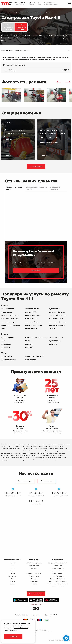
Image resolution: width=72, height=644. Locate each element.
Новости (12, 568)
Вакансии (12, 582)
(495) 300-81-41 (49, 3)
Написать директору (36, 594)
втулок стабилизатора (10, 319)
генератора (6, 344)
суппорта (53, 344)
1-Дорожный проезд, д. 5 (20, 5)
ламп (3, 328)
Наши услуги (34, 559)
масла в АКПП (31, 312)
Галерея (12, 571)
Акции (12, 566)
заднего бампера (8, 322)
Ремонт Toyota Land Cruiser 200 (58, 582)
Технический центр (12, 559)
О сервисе (12, 563)
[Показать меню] (69, 3)
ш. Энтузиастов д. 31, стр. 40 (51, 5)
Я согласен (13, 636)
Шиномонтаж (34, 582)
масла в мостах (31, 319)
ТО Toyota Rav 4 (58, 574)
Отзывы (12, 574)
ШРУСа (52, 328)
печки (28, 341)
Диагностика (7, 356)
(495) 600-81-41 (34, 3)
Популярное (58, 559)
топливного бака (56, 319)
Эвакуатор (34, 584)
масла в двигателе (33, 315)
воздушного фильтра (10, 315)
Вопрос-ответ (12, 576)
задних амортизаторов (11, 325)
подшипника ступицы (34, 325)
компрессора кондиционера (37, 338)
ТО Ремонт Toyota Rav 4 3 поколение (8, 27)
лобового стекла (32, 309)
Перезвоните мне (47, 481)
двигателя (6, 347)
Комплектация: (7, 51)
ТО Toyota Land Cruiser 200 (58, 571)
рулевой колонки (56, 338)
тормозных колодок (57, 325)
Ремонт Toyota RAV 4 (58, 587)
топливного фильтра (57, 322)
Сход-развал (31, 360)
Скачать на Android (36, 604)
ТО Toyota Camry (58, 566)
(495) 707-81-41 (20, 3)
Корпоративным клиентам (34, 574)
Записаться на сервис (25, 481)
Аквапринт (34, 579)
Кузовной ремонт (8, 338)
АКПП (4, 341)
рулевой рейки (55, 341)
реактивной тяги (32, 328)
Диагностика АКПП (9, 360)
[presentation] (59, 83)
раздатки (29, 347)
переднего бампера (33, 322)
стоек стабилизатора (58, 315)
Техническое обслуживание (34, 563)
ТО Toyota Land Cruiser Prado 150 (58, 563)
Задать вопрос (36, 270)
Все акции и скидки (36, 166)
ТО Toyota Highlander (58, 568)
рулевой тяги (54, 309)
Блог (12, 579)
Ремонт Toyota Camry (58, 576)
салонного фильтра (57, 312)
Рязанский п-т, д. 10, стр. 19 (36, 5)
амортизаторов (8, 309)
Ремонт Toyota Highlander (58, 579)
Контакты (12, 584)
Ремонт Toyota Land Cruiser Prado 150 (58, 584)
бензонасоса (7, 312)
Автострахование (34, 576)
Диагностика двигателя (35, 356)
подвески (29, 344)
